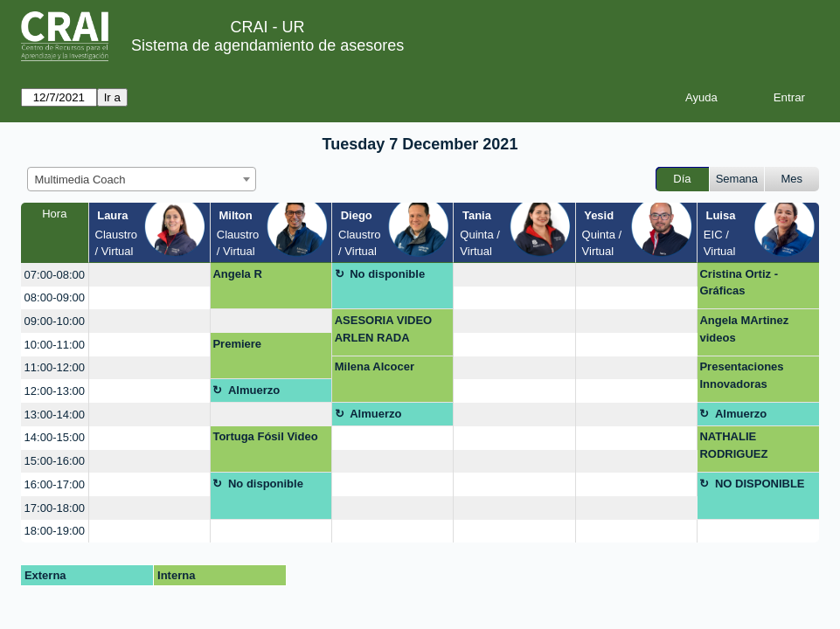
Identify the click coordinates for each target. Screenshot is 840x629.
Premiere (237, 344)
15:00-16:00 (55, 461)
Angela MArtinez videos (744, 329)
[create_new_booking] (149, 275)
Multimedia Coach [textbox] (80, 180)
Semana (737, 179)
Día (682, 179)
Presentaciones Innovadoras (741, 375)
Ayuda (701, 97)
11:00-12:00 (55, 367)
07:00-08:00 (55, 275)
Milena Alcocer (375, 366)
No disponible (387, 274)
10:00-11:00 (55, 345)
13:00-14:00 (55, 415)
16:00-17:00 (55, 484)
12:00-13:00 (55, 391)
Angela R (237, 274)
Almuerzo (254, 390)
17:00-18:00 (55, 508)
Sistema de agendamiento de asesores (267, 45)
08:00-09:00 (55, 297)
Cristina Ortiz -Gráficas (739, 283)
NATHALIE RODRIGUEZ (733, 445)
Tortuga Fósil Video (265, 436)
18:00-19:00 (55, 531)
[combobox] (142, 179)
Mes (792, 179)
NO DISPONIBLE (760, 484)
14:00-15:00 (55, 437)
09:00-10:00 (55, 321)
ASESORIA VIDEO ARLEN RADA (383, 329)
